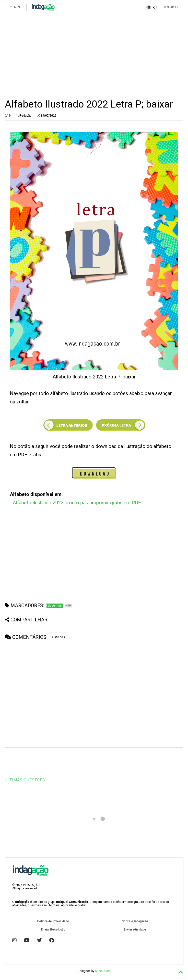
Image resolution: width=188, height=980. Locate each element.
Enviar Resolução (53, 930)
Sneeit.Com (103, 971)
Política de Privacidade (53, 921)
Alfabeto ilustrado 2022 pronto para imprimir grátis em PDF (77, 503)
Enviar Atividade (135, 930)
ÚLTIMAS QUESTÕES (25, 780)
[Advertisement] (94, 56)
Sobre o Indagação (135, 921)
